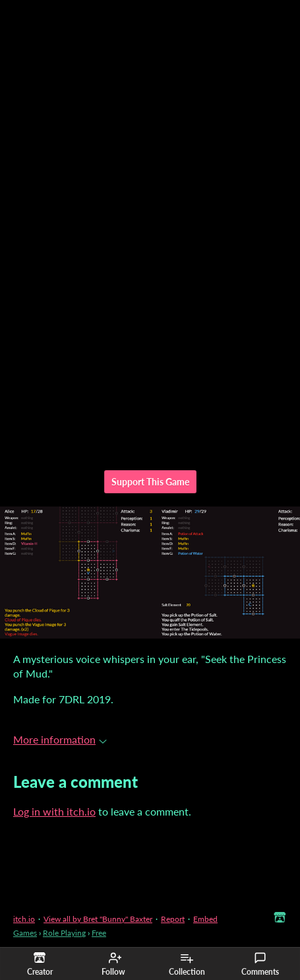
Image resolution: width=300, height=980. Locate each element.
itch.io (24, 919)
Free (99, 933)
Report (173, 919)
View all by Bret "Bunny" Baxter (98, 919)
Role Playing (64, 933)
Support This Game (150, 482)
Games (25, 933)
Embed (205, 919)
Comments (260, 964)
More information (60, 739)
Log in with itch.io (54, 811)
